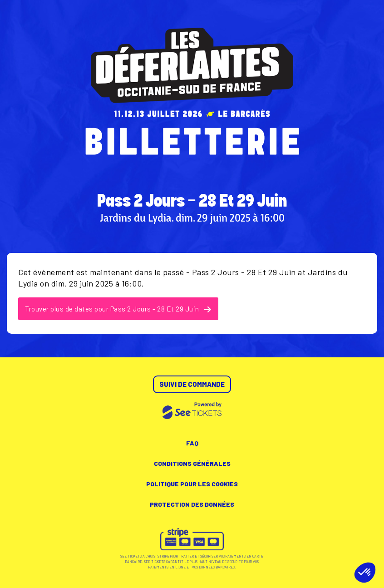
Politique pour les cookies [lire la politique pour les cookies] (192, 484)
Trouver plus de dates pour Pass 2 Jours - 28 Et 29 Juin (118, 309)
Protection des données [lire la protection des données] (192, 504)
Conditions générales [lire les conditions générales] (192, 463)
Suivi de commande (192, 384)
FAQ (192, 443)
